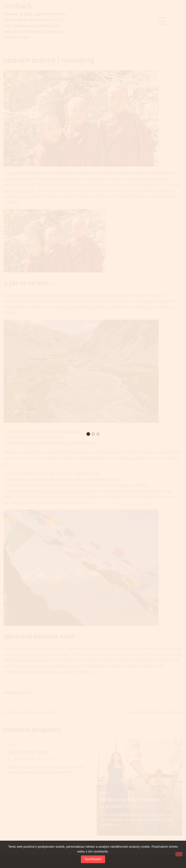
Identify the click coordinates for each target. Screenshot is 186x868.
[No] (179, 854)
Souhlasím (93, 859)
